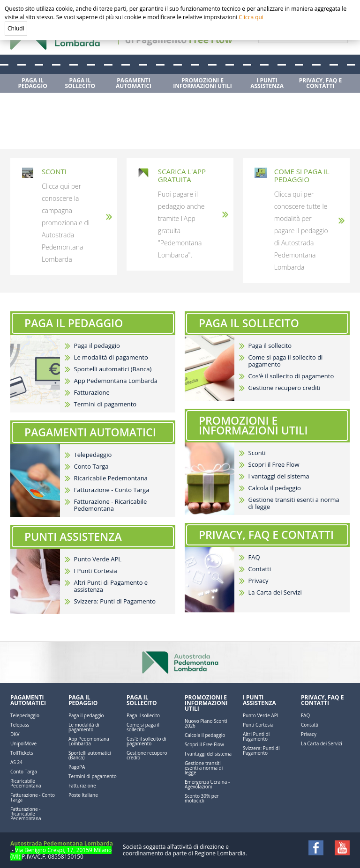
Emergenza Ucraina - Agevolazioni (207, 784)
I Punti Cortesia (96, 571)
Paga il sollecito (270, 346)
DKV (15, 734)
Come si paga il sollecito (143, 727)
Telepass (20, 725)
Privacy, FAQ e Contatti (322, 700)
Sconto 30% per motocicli (202, 798)
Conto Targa (91, 467)
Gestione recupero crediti (285, 388)
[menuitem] (34, 83)
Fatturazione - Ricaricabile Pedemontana (111, 505)
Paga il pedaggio (97, 346)
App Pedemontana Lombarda (116, 381)
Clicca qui (251, 17)
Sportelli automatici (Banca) (113, 369)
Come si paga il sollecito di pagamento (286, 361)
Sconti (257, 453)
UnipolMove (23, 743)
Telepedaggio (93, 455)
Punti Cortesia (258, 725)
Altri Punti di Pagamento (256, 736)
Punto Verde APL (98, 559)
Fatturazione (92, 393)
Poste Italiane (83, 795)
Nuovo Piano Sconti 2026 (206, 723)
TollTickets (22, 753)
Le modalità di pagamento (111, 357)
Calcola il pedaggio (275, 488)
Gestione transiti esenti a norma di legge (294, 503)
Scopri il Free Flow (274, 465)
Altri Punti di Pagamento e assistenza (111, 586)
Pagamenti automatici (28, 700)
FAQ (254, 557)
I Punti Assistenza (259, 700)
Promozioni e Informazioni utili (206, 703)
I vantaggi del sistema (279, 476)
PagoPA (77, 767)
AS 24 (16, 762)
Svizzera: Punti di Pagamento (115, 601)
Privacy (259, 581)
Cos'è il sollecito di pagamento (291, 376)
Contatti (260, 569)
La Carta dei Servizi (275, 592)
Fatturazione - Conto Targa (112, 490)
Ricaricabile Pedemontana (111, 478)
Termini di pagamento (105, 404)
